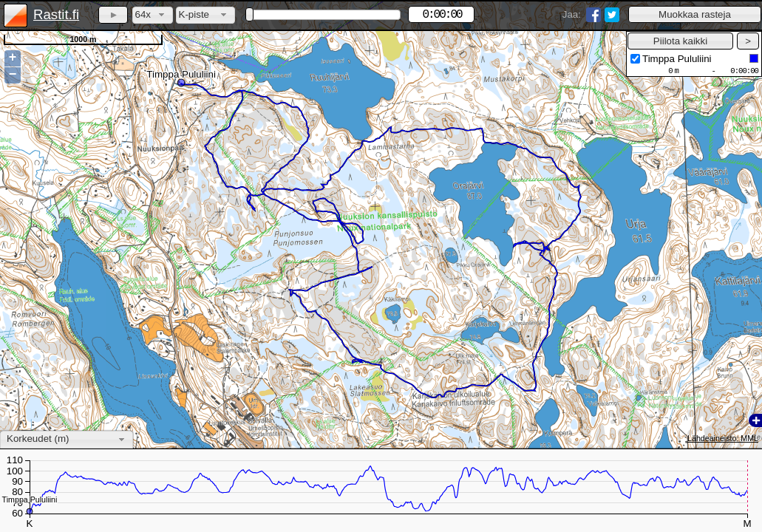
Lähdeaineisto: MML (723, 438)
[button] (695, 14)
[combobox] (153, 15)
